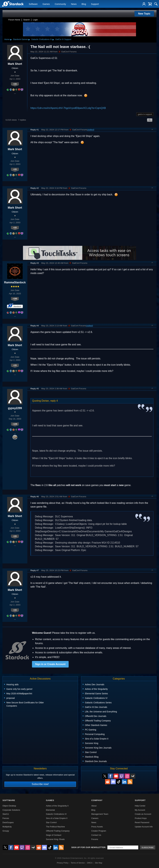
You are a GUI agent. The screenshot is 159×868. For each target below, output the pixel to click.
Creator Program (99, 831)
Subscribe (148, 848)
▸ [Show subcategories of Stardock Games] (29, 39)
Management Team (100, 814)
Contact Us (96, 835)
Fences (6, 818)
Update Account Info (144, 827)
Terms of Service (78, 863)
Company (97, 800)
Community (60, 4)
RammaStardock (15, 282)
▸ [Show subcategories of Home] (11, 39)
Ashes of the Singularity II (57, 806)
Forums (95, 839)
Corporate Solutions (11, 810)
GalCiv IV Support (63, 39)
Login (35, 20)
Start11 (6, 814)
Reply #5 (35, 389)
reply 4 (54, 401)
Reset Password (142, 822)
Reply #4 (35, 326)
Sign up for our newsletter (88, 847)
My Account (140, 810)
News (74, 4)
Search (26, 20)
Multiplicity (7, 827)
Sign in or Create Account (50, 664)
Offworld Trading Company (58, 831)
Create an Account (143, 814)
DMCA (90, 863)
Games (46, 4)
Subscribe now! (40, 784)
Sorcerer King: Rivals (55, 839)
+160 (15, 299)
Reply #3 (35, 263)
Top (152, 130)
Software (33, 4)
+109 (15, 424)
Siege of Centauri (54, 835)
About (94, 806)
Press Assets (97, 827)
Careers (95, 818)
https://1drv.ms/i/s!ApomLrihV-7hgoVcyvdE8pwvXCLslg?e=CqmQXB (68, 108)
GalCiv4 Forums (67, 52)
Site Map (99, 863)
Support (95, 4)
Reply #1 (35, 130)
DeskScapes (8, 822)
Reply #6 (35, 497)
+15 (15, 84)
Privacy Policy (63, 863)
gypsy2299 (15, 408)
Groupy (6, 831)
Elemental (50, 810)
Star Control (51, 822)
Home (7, 39)
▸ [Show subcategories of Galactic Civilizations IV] (53, 39)
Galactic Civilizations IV (42, 39)
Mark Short (15, 64)
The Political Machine (55, 827)
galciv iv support (145, 114)
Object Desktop (9, 806)
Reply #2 (35, 188)
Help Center (140, 806)
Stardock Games (20, 39)
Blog (84, 4)
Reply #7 (35, 570)
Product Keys (141, 818)
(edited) (91, 130)
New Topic (144, 14)
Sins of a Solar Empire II (57, 818)
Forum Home (14, 20)
